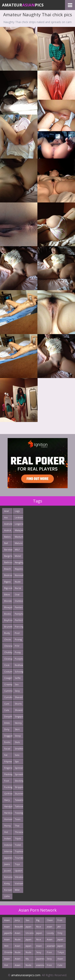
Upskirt (19, 871)
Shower (19, 710)
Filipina (8, 761)
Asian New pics (7, 927)
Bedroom (8, 575)
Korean (8, 890)
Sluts (17, 742)
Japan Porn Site (28, 940)
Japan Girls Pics (60, 947)
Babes (7, 537)
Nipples (19, 569)
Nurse (18, 588)
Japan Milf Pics (39, 934)
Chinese (8, 646)
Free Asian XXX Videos (50, 966)
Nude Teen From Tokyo (18, 953)
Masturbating (19, 537)
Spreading (19, 774)
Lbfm (7, 896)
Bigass (7, 582)
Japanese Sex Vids (40, 959)
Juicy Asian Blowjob (19, 921)
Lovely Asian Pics (50, 934)
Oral (17, 594)
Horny (7, 826)
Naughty (19, 562)
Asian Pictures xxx (8, 959)
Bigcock (8, 588)
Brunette (8, 627)
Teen (18, 819)
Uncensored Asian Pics (30, 934)
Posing (18, 639)
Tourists (19, 858)
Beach (7, 569)
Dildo (7, 723)
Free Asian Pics (50, 953)
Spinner (19, 768)
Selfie (18, 678)
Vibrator (19, 877)
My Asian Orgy (28, 959)
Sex (17, 684)
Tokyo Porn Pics (61, 953)
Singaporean (19, 716)
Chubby (8, 652)
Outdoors (19, 601)
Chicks (8, 639)
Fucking (8, 787)
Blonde (8, 601)
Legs (17, 511)
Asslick (8, 530)
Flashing (8, 774)
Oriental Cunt (8, 953)
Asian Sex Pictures (19, 947)
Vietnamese (19, 883)
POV (17, 646)
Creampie (8, 684)
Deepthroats (8, 716)
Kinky (7, 883)
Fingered (8, 768)
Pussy (18, 652)
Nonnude (19, 575)
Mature (19, 543)
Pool (17, 633)
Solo (17, 755)
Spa (17, 761)
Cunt (7, 704)
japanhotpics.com (8, 933)
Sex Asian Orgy (28, 921)
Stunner (19, 793)
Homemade (8, 819)
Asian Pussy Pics (18, 934)
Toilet (18, 845)
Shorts (18, 704)
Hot (6, 832)
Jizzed (7, 871)
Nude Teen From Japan (28, 966)
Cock (7, 665)
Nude (18, 582)
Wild (17, 890)
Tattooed (19, 806)
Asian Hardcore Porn (51, 940)
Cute (7, 710)
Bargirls (8, 556)
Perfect (19, 620)
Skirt (17, 729)
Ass (6, 517)
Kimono (8, 877)
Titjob (18, 838)
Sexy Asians (50, 959)
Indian (7, 838)
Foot (7, 781)
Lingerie (19, 524)
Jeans (7, 864)
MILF (17, 549)
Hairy (7, 800)
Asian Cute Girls (7, 940)
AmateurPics (23, 5)
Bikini (7, 594)
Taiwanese (19, 800)
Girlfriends (8, 793)
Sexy (17, 691)
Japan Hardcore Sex (30, 927)
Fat (6, 755)
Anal (6, 511)
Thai (17, 826)
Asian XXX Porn (18, 959)
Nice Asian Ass (39, 927)
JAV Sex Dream (61, 927)
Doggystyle (8, 736)
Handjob (8, 806)
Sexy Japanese (40, 953)
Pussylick (19, 659)
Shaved (19, 697)
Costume (8, 671)
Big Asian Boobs (39, 921)
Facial (7, 749)
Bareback (8, 549)
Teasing (19, 813)
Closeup (8, 659)
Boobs (7, 614)
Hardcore (8, 813)
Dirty (7, 729)
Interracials (8, 851)
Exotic (7, 742)
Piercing (19, 627)
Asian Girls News (18, 966)
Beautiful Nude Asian (19, 927)
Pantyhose (19, 614)
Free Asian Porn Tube (60, 921)
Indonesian (8, 845)
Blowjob (8, 607)
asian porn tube (49, 927)
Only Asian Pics (60, 934)
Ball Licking (8, 544)
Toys (17, 864)
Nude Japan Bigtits (18, 940)
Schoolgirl (19, 671)
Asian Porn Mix (39, 947)
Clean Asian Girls (50, 921)
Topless (19, 851)
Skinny (18, 723)
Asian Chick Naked (8, 921)
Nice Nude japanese (40, 940)
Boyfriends (8, 620)
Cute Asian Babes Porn (61, 966)
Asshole (8, 524)
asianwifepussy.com (51, 946)
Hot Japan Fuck (7, 966)
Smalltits (19, 749)
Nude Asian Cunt (28, 953)
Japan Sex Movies (61, 940)
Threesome (19, 832)
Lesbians (19, 517)
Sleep (18, 736)
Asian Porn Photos (61, 959)
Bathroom (8, 562)
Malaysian (19, 530)
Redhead (19, 665)
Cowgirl (8, 678)
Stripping (19, 787)
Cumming (8, 691)
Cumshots (8, 697)
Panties (19, 607)
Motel (18, 556)
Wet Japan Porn (7, 947)
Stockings (19, 781)
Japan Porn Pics (28, 947)
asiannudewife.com (40, 965)
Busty (7, 633)
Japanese (8, 858)
